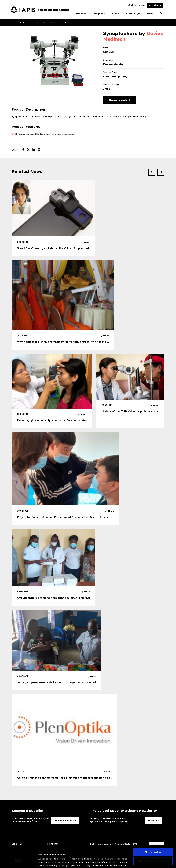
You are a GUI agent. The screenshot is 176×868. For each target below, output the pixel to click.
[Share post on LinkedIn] (35, 150)
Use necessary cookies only (153, 843)
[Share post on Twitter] (30, 150)
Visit (155, 5)
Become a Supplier (65, 821)
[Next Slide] (161, 172)
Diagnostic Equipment (53, 23)
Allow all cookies (153, 834)
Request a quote (120, 100)
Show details (44, 860)
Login (142, 5)
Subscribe (153, 821)
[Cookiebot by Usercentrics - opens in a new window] (18, 863)
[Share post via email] (40, 150)
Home (14, 23)
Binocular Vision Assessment (78, 23)
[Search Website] (161, 14)
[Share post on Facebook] (25, 150)
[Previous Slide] (152, 172)
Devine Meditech (115, 64)
